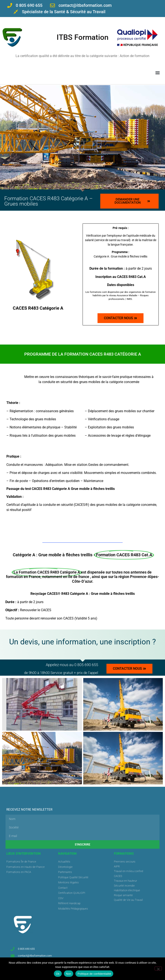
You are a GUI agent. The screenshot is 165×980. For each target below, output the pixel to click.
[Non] (158, 969)
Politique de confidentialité (94, 974)
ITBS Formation (82, 37)
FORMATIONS (124, 854)
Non (69, 974)
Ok (58, 974)
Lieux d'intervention (24, 854)
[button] (157, 72)
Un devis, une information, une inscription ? (82, 642)
